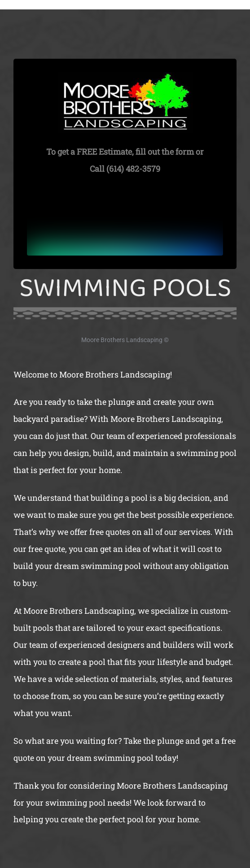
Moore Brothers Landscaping (122, 340)
